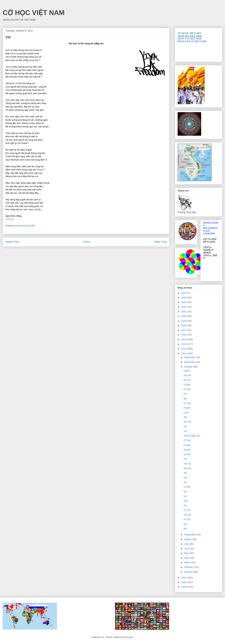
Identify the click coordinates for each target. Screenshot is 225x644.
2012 (184, 353)
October (189, 367)
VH (185, 394)
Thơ (186, 501)
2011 (184, 578)
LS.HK (187, 487)
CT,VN (187, 510)
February (189, 567)
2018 (184, 325)
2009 (184, 587)
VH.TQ (187, 464)
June (187, 548)
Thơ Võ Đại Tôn (192, 436)
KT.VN (187, 519)
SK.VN (187, 422)
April (187, 558)
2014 (184, 344)
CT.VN (187, 389)
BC (185, 399)
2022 (184, 307)
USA (186, 413)
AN (185, 417)
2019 (184, 321)
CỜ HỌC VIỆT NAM (34, 13)
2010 (184, 582)
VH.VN (187, 515)
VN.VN (187, 375)
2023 (184, 302)
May (187, 553)
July (187, 544)
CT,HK (187, 445)
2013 (184, 349)
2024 (184, 298)
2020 (184, 316)
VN (185, 478)
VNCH (187, 371)
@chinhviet (10, 219)
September (190, 535)
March (188, 562)
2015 (184, 339)
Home (87, 242)
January (189, 572)
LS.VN (187, 454)
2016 (184, 335)
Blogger (129, 637)
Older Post (160, 242)
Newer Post (12, 242)
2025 (184, 293)
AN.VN (187, 468)
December (190, 357)
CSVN (187, 385)
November (190, 362)
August (188, 539)
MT (185, 529)
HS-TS (187, 380)
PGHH (187, 408)
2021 (184, 312)
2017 (184, 330)
